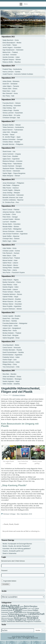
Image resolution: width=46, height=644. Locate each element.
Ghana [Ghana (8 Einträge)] (30, 610)
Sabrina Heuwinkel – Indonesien (13, 195)
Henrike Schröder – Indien (11, 57)
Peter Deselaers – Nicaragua (12, 379)
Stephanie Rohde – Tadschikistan (13, 169)
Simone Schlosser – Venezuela (13, 231)
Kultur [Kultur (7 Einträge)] (26, 614)
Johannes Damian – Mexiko (12, 212)
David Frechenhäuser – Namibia (13, 352)
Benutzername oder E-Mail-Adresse (13, 561)
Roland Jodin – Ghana (10, 89)
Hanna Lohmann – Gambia (11, 72)
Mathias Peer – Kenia (10, 331)
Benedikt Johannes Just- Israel (13, 198)
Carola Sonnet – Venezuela (12, 348)
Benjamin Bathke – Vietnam (12, 125)
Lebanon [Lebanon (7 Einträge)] (4, 616)
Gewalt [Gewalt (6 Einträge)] (25, 610)
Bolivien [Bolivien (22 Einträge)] (14, 608)
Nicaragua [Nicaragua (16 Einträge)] (32, 618)
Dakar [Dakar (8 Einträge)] (37, 608)
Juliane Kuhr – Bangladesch (12, 328)
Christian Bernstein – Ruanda (12, 350)
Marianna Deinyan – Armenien (12, 161)
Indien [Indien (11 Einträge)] (35, 610)
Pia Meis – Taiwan (9, 135)
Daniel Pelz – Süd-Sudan (11, 319)
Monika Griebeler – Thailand (12, 333)
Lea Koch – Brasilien (9, 222)
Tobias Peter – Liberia (10, 270)
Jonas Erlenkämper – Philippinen (13, 183)
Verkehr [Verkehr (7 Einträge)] (4, 621)
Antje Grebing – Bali (9, 108)
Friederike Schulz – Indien (11, 357)
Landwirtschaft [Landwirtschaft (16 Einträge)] (36, 614)
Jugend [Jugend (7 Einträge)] (11, 612)
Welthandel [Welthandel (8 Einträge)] (11, 621)
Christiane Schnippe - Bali (11, 514)
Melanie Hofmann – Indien (11, 362)
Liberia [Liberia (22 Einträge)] (21, 616)
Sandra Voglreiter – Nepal (11, 381)
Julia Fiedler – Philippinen (11, 185)
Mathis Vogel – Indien (10, 241)
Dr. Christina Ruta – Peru (11, 202)
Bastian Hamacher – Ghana (12, 282)
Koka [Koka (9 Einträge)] (38, 612)
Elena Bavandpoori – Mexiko (12, 43)
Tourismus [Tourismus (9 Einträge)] (31, 620)
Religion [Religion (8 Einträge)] (11, 620)
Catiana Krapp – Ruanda (11, 110)
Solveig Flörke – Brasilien (11, 268)
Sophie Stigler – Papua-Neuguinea (14, 173)
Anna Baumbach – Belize (11, 345)
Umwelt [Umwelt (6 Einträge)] (38, 620)
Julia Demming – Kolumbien (12, 106)
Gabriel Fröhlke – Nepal (10, 297)
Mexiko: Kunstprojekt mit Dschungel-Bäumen (17, 544)
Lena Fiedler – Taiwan (10, 45)
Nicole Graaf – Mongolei (10, 335)
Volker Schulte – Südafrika (11, 384)
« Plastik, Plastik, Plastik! (11, 524)
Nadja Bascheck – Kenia (11, 40)
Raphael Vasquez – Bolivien (12, 60)
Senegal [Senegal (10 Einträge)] (18, 620)
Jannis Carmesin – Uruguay (12, 154)
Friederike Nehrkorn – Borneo (12, 294)
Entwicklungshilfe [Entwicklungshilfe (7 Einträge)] (7, 610)
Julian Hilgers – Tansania (11, 86)
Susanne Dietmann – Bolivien (12, 309)
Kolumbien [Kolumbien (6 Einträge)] (4, 614)
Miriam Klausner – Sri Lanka (12, 302)
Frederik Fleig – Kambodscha (12, 69)
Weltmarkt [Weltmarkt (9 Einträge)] (20, 621)
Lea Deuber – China (9, 214)
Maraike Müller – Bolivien (11, 227)
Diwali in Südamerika (9, 553)
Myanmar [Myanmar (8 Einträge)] (23, 618)
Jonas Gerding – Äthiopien (11, 193)
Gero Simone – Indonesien (11, 171)
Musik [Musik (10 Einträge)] (16, 618)
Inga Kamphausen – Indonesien (13, 50)
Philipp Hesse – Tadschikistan (12, 164)
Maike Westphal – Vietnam (11, 176)
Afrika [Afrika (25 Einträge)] (5, 606)
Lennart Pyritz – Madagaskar (12, 229)
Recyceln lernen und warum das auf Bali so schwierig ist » (21, 531)
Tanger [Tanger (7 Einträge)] (24, 620)
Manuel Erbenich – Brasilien (12, 299)
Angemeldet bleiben (9, 581)
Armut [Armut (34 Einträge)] (15, 606)
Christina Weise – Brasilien (11, 142)
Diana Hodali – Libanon (10, 289)
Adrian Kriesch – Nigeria (10, 280)
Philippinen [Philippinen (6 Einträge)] (5, 620)
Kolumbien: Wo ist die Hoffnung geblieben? (17, 549)
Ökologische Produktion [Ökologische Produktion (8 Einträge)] (33, 621)
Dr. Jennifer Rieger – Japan (12, 137)
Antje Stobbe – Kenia (10, 248)
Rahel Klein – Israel (9, 91)
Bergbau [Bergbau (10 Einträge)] (34, 606)
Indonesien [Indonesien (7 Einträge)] (5, 612)
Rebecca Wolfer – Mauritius (12, 62)
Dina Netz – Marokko (9, 374)
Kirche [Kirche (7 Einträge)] (24, 612)
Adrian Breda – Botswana (11, 81)
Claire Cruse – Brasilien (10, 156)
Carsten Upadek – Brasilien (12, 316)
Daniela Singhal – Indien (11, 287)
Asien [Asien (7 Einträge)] (22, 607)
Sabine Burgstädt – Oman (11, 338)
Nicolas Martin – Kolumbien (12, 224)
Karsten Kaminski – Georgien (12, 166)
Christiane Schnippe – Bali (11, 118)
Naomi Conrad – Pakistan (11, 210)
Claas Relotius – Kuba (10, 285)
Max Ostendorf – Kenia (10, 93)
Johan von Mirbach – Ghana (12, 377)
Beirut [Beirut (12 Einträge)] (27, 606)
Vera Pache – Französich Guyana (14, 272)
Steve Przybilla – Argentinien (12, 306)
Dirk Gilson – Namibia (10, 321)
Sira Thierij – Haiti (8, 96)
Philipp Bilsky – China (10, 364)
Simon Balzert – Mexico (10, 265)
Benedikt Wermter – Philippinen (13, 144)
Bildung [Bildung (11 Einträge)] (5, 608)
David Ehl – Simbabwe (10, 84)
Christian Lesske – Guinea (11, 251)
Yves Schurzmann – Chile (11, 367)
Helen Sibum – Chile (9, 256)
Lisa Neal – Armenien (10, 55)
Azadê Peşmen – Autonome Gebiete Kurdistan (18, 74)
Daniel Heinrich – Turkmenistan (13, 130)
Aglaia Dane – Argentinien (11, 159)
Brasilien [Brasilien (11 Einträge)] (24, 608)
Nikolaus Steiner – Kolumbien (12, 304)
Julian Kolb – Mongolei (10, 132)
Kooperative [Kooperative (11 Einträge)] (13, 614)
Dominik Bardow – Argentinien (12, 355)
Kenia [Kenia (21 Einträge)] (18, 612)
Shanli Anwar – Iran (9, 152)
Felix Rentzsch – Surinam (11, 253)
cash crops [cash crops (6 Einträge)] (31, 609)
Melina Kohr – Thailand (10, 52)
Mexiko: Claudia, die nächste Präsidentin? (16, 546)
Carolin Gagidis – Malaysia (11, 190)
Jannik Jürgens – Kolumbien (12, 48)
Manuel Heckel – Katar (10, 260)
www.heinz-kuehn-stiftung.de (23, 636)
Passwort (4, 571)
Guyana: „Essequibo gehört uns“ (13, 551)
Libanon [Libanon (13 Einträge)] (12, 616)
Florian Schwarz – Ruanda (11, 292)
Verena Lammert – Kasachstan (13, 113)
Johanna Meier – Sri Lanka (11, 115)
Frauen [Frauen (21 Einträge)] (18, 610)
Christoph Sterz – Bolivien (11, 239)
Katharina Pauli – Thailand (11, 258)
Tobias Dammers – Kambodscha (13, 127)
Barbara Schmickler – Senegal (13, 139)
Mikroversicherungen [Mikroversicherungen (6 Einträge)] (7, 618)
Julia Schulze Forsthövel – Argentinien (15, 234)
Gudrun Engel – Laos (10, 360)
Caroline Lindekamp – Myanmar (13, 200)
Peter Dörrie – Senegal (10, 217)
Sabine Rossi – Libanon (10, 263)
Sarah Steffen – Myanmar (11, 236)
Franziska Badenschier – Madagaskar (15, 323)
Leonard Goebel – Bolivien (11, 219)
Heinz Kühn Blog (27, 14)
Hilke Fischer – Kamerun (11, 188)
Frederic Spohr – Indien (10, 326)
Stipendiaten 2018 (26, 514)
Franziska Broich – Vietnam (12, 103)
